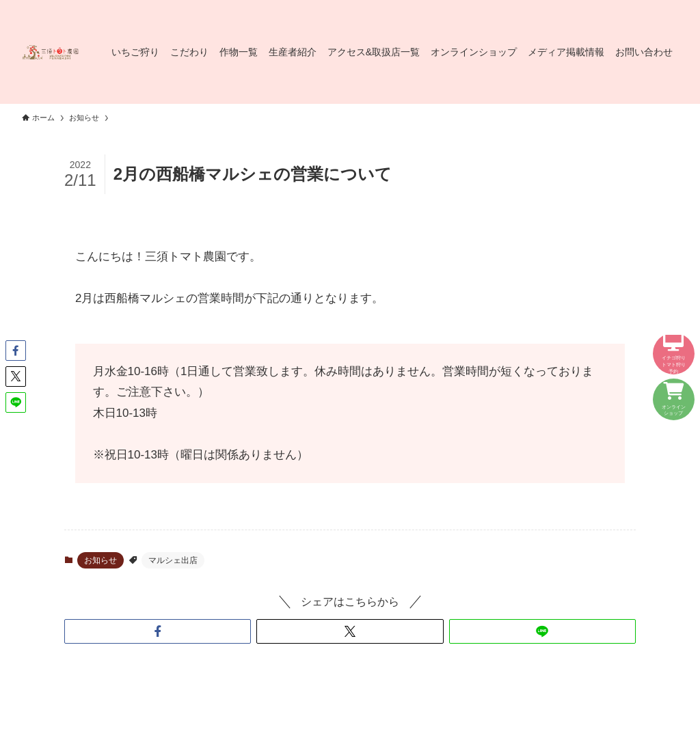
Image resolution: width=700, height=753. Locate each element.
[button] (158, 631)
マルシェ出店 (173, 560)
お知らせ (100, 560)
